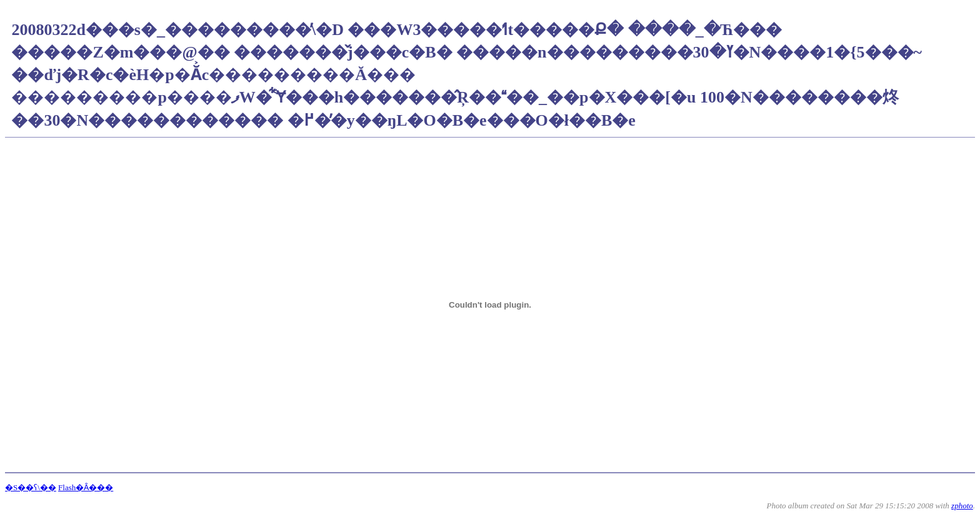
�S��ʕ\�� (31, 487)
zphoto (962, 506)
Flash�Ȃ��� (86, 487)
